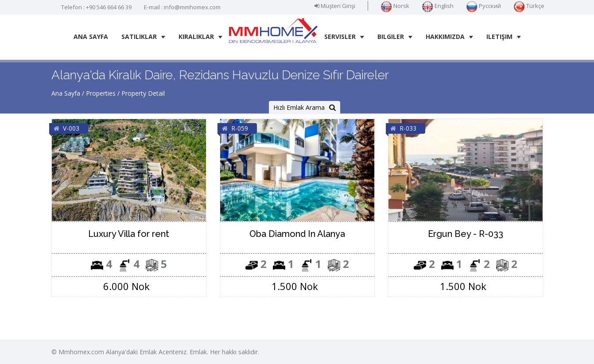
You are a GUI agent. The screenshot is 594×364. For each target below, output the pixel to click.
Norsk (395, 6)
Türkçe (529, 6)
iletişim (504, 37)
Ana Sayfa (91, 37)
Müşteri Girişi (335, 6)
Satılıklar (143, 37)
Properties (101, 93)
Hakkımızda (449, 37)
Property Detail (143, 93)
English (438, 6)
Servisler (344, 37)
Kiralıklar (200, 37)
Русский (483, 6)
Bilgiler (395, 37)
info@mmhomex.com (192, 7)
